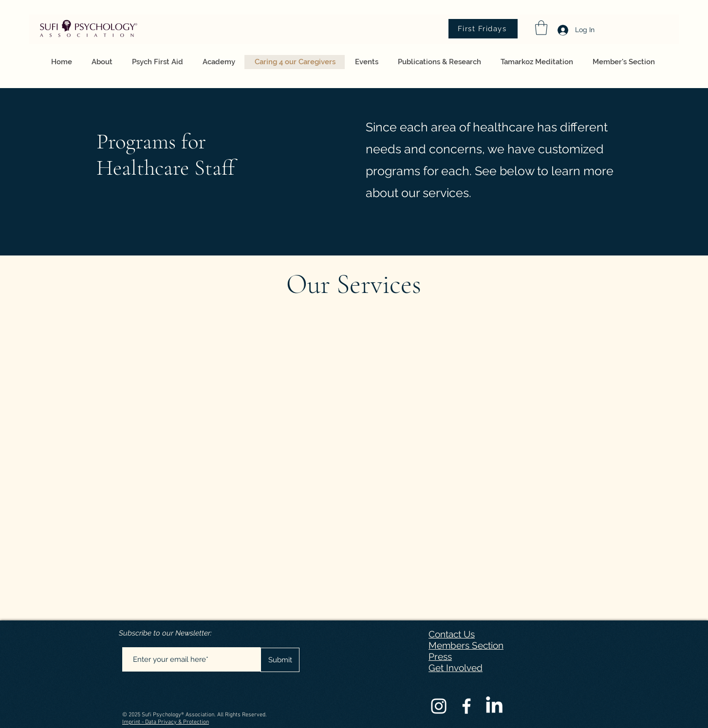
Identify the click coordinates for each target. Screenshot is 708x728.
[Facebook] (466, 706)
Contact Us (452, 634)
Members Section (466, 645)
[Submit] (280, 660)
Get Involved (456, 668)
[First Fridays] (483, 29)
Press (440, 656)
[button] (541, 28)
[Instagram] (439, 706)
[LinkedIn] (494, 706)
